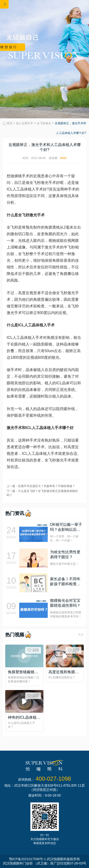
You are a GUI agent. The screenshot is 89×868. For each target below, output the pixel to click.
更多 (81, 635)
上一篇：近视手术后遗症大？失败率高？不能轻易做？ (41, 486)
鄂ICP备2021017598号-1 (28, 859)
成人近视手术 (24, 123)
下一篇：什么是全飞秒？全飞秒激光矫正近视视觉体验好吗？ (42, 493)
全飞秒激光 (44, 123)
